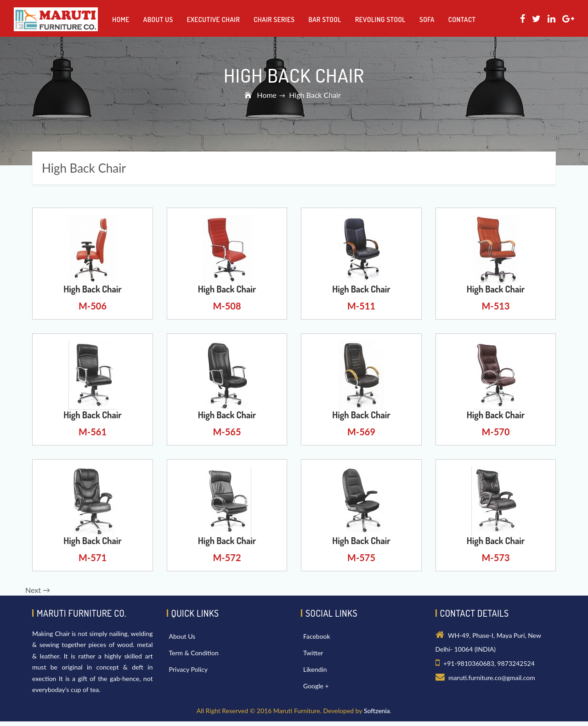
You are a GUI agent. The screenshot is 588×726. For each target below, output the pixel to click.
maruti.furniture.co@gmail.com (492, 678)
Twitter (313, 653)
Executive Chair (213, 20)
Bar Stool (325, 20)
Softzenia (377, 711)
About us (158, 20)
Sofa (427, 20)
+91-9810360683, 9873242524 (489, 663)
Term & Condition (194, 653)
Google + (316, 686)
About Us (182, 636)
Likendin (315, 669)
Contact (462, 20)
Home (121, 20)
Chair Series (274, 20)
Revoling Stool (380, 20)
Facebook (317, 636)
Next (38, 590)
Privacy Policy (188, 669)
